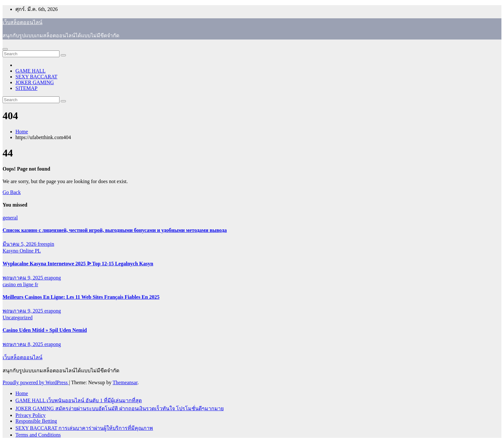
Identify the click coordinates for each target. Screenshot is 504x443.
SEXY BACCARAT (36, 77)
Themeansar (125, 382)
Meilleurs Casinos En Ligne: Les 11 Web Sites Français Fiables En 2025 (81, 297)
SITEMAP (26, 88)
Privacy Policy (31, 415)
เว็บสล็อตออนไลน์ (22, 22)
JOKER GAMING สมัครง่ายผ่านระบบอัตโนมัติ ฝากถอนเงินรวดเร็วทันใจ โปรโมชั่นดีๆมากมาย (120, 408)
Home (22, 132)
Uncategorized (18, 318)
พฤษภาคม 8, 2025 (23, 344)
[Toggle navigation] (5, 49)
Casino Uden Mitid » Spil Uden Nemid (45, 330)
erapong (53, 278)
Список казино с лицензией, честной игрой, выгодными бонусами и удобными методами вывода (115, 230)
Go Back (12, 192)
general (10, 218)
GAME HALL (31, 71)
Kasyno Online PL (22, 251)
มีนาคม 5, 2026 (20, 244)
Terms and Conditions (38, 435)
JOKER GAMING (35, 82)
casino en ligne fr (20, 284)
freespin (46, 244)
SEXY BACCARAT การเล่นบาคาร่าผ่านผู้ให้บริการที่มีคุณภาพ (84, 428)
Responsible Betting (36, 421)
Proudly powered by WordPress (36, 382)
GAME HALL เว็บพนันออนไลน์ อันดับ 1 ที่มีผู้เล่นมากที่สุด (79, 400)
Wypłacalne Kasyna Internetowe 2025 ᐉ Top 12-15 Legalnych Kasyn (78, 264)
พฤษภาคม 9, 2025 (23, 278)
